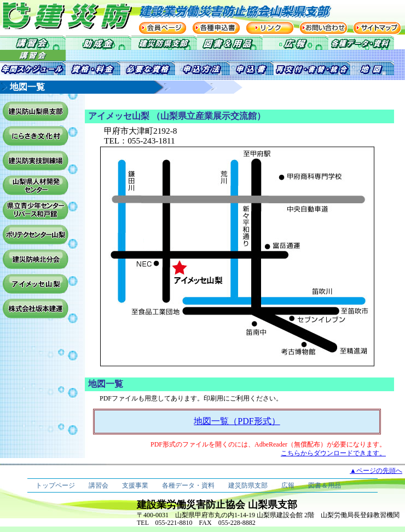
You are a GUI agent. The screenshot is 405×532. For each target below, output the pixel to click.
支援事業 (135, 485)
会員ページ (163, 28)
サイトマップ (377, 28)
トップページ (55, 485)
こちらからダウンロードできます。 (333, 453)
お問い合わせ (323, 28)
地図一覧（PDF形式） (237, 421)
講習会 (99, 485)
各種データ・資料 (188, 485)
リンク (270, 28)
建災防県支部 (248, 485)
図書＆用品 (325, 485)
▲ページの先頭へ (376, 471)
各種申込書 (216, 28)
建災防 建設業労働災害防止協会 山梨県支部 (55, 15)
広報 (288, 485)
